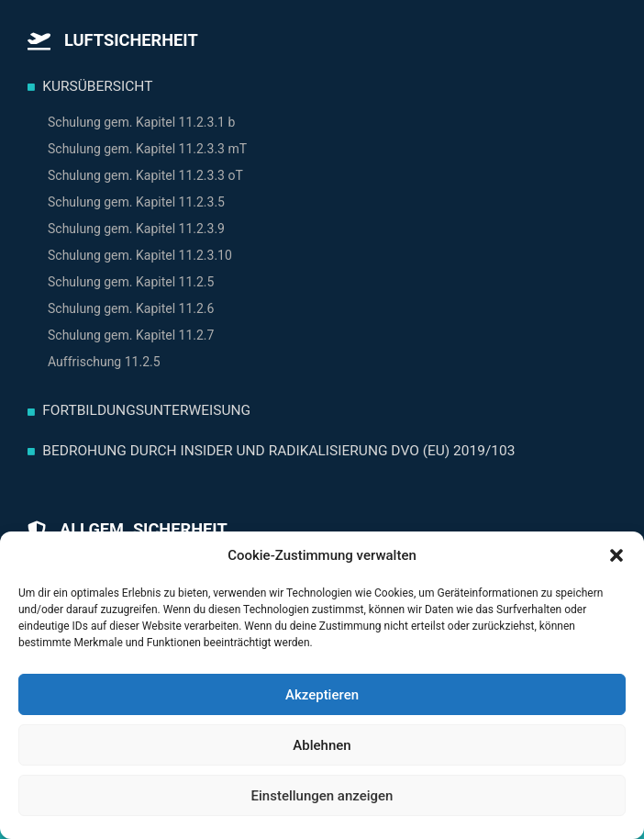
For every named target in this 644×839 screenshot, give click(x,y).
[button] (616, 555)
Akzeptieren (322, 695)
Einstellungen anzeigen (322, 796)
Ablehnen (322, 745)
